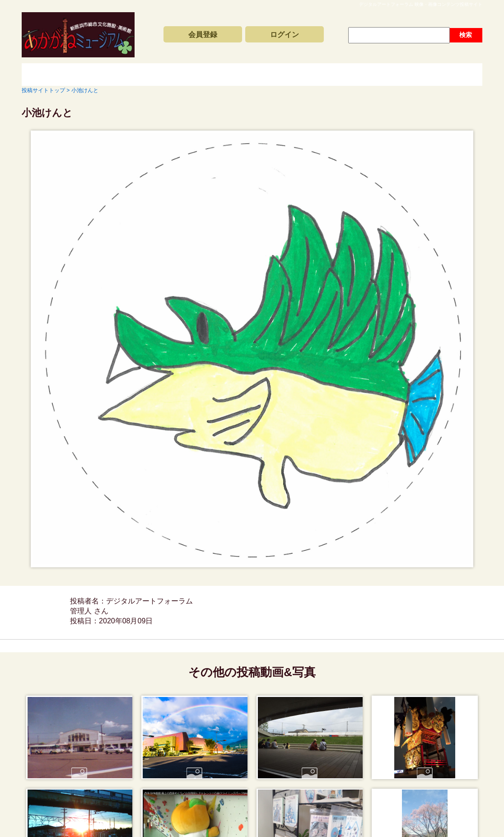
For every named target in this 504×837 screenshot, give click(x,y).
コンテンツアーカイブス (234, 75)
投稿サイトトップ (53, 75)
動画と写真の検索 (333, 75)
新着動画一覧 (135, 75)
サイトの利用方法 (433, 75)
